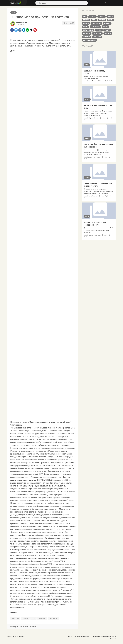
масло (25, 618)
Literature (95, 27)
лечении (14, 612)
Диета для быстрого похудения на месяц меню (98, 146)
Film (13, 12)
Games (86, 23)
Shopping (97, 33)
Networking (88, 30)
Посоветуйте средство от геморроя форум (96, 224)
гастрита (53, 618)
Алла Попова (93, 81)
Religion (87, 33)
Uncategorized (89, 40)
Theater (86, 37)
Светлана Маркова (94, 235)
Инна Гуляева (93, 196)
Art (85, 17)
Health (107, 23)
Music (105, 27)
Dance (110, 17)
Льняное (15, 618)
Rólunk (70, 637)
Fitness (102, 20)
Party (107, 30)
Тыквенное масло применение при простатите (98, 185)
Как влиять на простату (94, 71)
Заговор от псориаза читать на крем (98, 107)
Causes (92, 17)
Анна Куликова (22, 22)
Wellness (97, 37)
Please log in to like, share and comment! (23, 627)
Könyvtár (113, 639)
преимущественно (18, 524)
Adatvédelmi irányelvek (98, 637)
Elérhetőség (111, 637)
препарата (32, 442)
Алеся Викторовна (94, 157)
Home (85, 27)
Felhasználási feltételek (82, 637)
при (33, 618)
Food (110, 20)
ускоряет (39, 492)
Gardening (96, 23)
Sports (108, 33)
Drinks (86, 20)
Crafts (102, 17)
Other (99, 30)
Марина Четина (93, 118)
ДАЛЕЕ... (14, 51)
